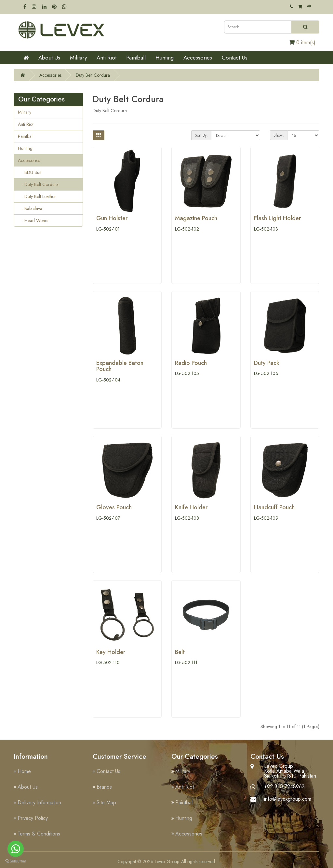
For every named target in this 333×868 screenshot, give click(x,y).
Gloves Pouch (114, 507)
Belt (180, 652)
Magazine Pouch (196, 218)
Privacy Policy (33, 818)
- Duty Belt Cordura (38, 184)
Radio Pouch (191, 363)
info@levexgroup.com (288, 799)
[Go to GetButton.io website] (16, 861)
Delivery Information (39, 802)
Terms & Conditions (39, 834)
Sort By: (201, 135)
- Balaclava (30, 208)
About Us (49, 58)
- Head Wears (33, 220)
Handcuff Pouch (274, 507)
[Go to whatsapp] (16, 849)
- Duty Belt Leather (37, 196)
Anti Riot (107, 58)
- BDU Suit (30, 172)
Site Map (106, 802)
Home (24, 771)
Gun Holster (112, 218)
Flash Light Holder (277, 218)
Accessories (198, 58)
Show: (279, 135)
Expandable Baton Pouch (120, 366)
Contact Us (235, 58)
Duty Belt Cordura (93, 75)
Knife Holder (191, 507)
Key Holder (111, 652)
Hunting (165, 58)
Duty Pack (267, 363)
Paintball (136, 58)
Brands (104, 787)
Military (78, 58)
